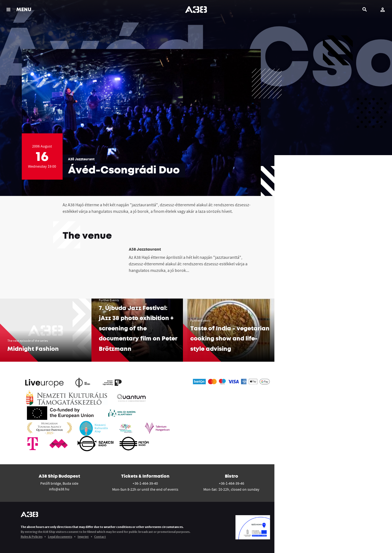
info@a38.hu (59, 489)
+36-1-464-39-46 (232, 483)
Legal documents (60, 537)
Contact (100, 537)
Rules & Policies (32, 537)
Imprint (83, 537)
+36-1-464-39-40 (145, 483)
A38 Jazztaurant (81, 159)
